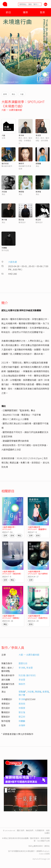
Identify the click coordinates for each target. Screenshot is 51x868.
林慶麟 (4, 248)
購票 (25, 12)
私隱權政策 (40, 830)
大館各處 (13, 262)
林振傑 (22, 708)
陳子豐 (4, 220)
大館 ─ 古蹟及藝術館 (12, 110)
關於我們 (21, 830)
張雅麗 (38, 163)
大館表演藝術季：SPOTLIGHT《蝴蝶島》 (11, 617)
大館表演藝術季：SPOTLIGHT (9, 528)
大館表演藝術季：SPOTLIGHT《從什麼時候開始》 (38, 574)
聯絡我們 (30, 830)
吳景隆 (38, 192)
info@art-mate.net (44, 852)
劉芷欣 (38, 220)
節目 (8, 12)
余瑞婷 (22, 725)
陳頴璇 (21, 192)
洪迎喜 (4, 192)
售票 (42, 12)
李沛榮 (21, 135)
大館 (3, 135)
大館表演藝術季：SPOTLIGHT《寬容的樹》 (12, 573)
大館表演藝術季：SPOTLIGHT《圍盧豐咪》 (38, 528)
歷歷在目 (23, 663)
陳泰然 (21, 163)
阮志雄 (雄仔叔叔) (27, 675)
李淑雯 (38, 135)
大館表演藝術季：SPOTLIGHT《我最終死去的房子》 (38, 618)
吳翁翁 (22, 704)
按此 (48, 846)
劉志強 (21, 220)
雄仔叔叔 (5, 163)
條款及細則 (47, 832)
